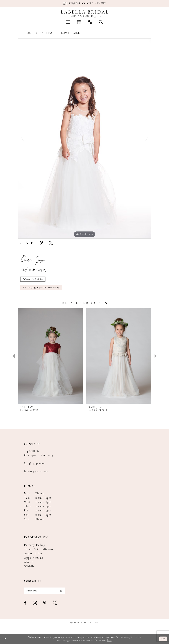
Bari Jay (46, 33)
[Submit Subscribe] (61, 591)
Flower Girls (71, 33)
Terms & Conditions (39, 549)
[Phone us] (90, 22)
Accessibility (33, 554)
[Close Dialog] (5, 639)
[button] (68, 22)
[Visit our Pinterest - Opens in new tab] (45, 603)
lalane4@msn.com (37, 472)
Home (29, 33)
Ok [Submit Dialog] (163, 639)
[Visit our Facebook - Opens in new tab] (25, 603)
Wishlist (30, 566)
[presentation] (50, 356)
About (29, 562)
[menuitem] (68, 22)
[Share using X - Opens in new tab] (51, 243)
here (109, 640)
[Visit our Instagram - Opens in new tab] (35, 603)
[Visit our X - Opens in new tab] (55, 603)
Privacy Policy (35, 545)
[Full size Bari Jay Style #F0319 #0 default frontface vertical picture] (84, 139)
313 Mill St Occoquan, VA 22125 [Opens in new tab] (39, 453)
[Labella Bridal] (85, 14)
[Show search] (101, 22)
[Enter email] (44, 591)
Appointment (34, 558)
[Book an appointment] (84, 3)
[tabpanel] (84, 139)
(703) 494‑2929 (34, 463)
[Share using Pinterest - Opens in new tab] (41, 243)
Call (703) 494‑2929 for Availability (41, 288)
